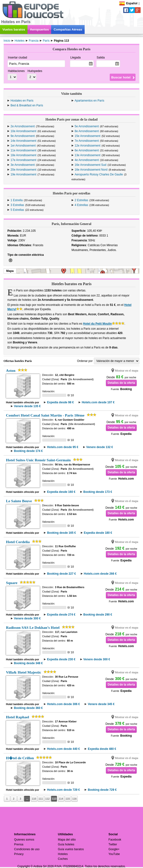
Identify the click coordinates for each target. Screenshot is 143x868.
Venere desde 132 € (100, 447)
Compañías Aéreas (68, 29)
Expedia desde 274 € (61, 615)
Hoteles (63, 854)
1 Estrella (17, 200)
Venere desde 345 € (101, 704)
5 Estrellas (17, 210)
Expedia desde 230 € (61, 659)
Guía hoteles (66, 844)
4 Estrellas (82, 205)
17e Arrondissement (24, 160)
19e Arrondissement (24, 174)
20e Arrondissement (24, 170)
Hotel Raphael (18, 717)
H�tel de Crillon (20, 758)
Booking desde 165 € (61, 533)
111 (41, 799)
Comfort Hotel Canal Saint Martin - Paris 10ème (45, 415)
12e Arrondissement (88, 146)
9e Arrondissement (23, 136)
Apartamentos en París (90, 101)
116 (75, 799)
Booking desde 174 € (28, 451)
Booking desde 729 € (102, 790)
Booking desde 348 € (28, 663)
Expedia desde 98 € (60, 402)
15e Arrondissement (88, 136)
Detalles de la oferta (121, 383)
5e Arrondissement (87, 126)
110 (34, 799)
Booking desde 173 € (98, 492)
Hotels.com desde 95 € (63, 447)
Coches (63, 859)
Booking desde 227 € (61, 574)
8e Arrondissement (87, 131)
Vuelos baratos (14, 29)
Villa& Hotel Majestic (24, 672)
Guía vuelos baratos (71, 849)
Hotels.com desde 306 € (63, 704)
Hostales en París (22, 101)
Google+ (114, 849)
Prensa (19, 844)
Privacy (19, 854)
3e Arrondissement (23, 165)
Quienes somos (24, 840)
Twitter (113, 844)
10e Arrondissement (24, 131)
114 (61, 799)
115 (68, 799)
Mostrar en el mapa (127, 371)
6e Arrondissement (87, 150)
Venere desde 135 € (27, 406)
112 (48, 799)
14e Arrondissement (24, 141)
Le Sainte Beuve (19, 501)
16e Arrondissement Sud (91, 165)
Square (12, 583)
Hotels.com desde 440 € (63, 749)
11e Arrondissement (24, 150)
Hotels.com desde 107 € (98, 402)
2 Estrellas (82, 200)
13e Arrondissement (88, 155)
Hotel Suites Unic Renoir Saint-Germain (38, 460)
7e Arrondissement (87, 141)
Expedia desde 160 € (61, 492)
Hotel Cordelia (18, 542)
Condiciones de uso (27, 849)
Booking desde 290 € (98, 615)
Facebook (115, 840)
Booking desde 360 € (28, 708)
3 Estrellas (17, 205)
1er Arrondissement (23, 146)
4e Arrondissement (87, 160)
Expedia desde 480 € (102, 749)
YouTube (114, 854)
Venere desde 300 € (27, 618)
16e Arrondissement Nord (91, 170)
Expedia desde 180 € (98, 533)
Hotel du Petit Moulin (97, 324)
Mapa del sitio (67, 840)
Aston (11, 370)
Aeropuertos (39, 29)
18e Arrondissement (24, 155)
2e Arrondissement (23, 126)
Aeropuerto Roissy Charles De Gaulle (99, 174)
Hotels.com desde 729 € (63, 790)
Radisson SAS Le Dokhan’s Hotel (33, 627)
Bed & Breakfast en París (27, 105)
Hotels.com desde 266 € (100, 574)
